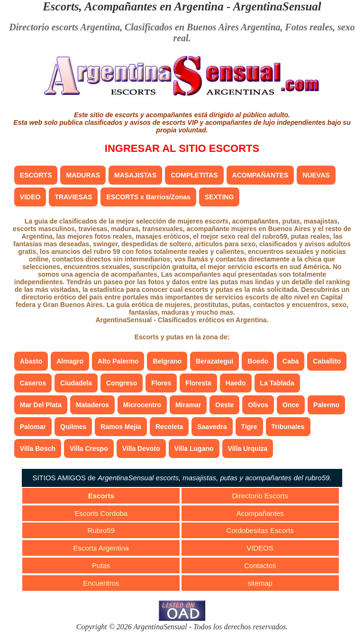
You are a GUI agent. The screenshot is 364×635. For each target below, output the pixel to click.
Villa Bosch (38, 448)
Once (291, 405)
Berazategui (214, 361)
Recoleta (169, 427)
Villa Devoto (141, 448)
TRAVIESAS (73, 197)
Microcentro (142, 405)
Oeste (224, 405)
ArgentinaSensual (277, 6)
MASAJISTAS (135, 175)
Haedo (236, 383)
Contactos (260, 565)
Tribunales (288, 427)
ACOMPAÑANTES (260, 175)
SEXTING (219, 197)
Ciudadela (76, 383)
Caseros (33, 383)
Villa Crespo (89, 448)
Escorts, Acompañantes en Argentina (133, 6)
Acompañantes (260, 513)
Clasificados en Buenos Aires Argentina (203, 27)
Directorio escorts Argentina (64, 27)
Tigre (249, 427)
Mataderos (92, 405)
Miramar (188, 405)
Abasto (31, 361)
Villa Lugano (194, 448)
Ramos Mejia (121, 427)
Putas (101, 565)
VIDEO (30, 197)
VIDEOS (260, 548)
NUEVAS (316, 175)
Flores (161, 383)
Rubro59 (101, 530)
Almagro (70, 361)
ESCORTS (36, 175)
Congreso (122, 383)
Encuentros (101, 583)
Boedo (258, 361)
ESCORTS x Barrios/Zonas (148, 197)
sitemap (260, 583)
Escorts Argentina (101, 548)
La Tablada (277, 383)
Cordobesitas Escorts (260, 530)
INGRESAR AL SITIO (182, 148)
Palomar (33, 427)
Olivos (258, 405)
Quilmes (73, 427)
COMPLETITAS (194, 175)
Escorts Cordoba (101, 513)
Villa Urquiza (248, 448)
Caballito (327, 361)
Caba (291, 361)
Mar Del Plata (41, 405)
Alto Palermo (118, 361)
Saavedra (212, 427)
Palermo (326, 405)
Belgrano (167, 361)
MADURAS (83, 175)
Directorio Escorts (260, 496)
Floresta (198, 383)
